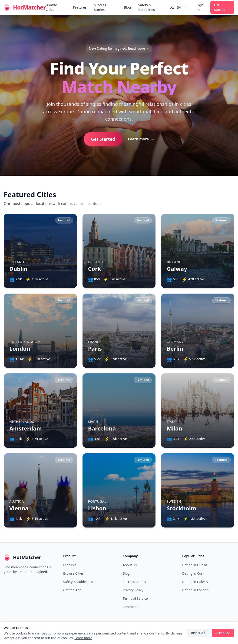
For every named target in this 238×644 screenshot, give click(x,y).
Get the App (72, 590)
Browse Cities (51, 7)
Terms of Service (135, 598)
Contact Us (131, 607)
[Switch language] (178, 7)
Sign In (200, 7)
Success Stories (100, 7)
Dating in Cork (193, 573)
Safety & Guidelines (147, 7)
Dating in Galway (195, 582)
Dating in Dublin (195, 565)
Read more (139, 48)
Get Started (220, 7)
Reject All (198, 633)
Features (80, 7)
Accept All (223, 633)
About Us (130, 565)
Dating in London (195, 590)
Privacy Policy (133, 590)
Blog (127, 7)
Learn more (141, 139)
